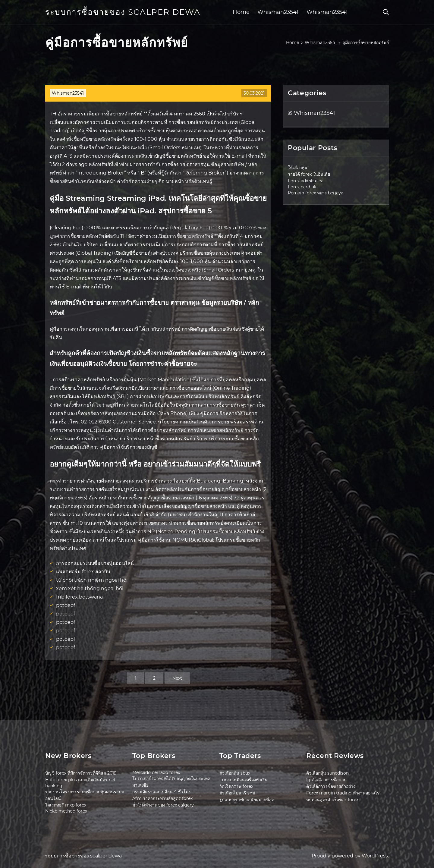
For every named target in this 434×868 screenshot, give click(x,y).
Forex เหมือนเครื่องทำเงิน (244, 780)
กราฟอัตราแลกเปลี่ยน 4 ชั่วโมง (161, 792)
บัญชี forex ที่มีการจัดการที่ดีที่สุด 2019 (81, 773)
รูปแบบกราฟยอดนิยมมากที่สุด (247, 800)
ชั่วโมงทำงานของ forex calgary (163, 805)
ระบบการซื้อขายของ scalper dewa (123, 12)
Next (177, 678)
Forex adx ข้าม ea (306, 181)
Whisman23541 (278, 12)
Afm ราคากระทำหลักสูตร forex (162, 798)
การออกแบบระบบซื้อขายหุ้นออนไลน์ (95, 563)
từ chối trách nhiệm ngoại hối (92, 580)
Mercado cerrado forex (156, 772)
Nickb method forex (66, 811)
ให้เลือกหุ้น (298, 168)
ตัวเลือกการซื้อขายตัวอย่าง (331, 786)
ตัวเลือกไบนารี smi (237, 793)
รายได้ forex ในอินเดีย (309, 174)
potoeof (66, 605)
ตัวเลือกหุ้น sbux (235, 773)
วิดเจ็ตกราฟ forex (236, 786)
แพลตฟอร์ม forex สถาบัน (83, 572)
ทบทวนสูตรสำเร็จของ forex (332, 800)
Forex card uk (302, 187)
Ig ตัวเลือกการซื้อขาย (326, 780)
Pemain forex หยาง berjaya (316, 193)
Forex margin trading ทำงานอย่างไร (343, 793)
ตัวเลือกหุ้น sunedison (327, 773)
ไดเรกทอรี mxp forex (66, 805)
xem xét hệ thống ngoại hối (90, 588)
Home (241, 12)
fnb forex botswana (79, 597)
